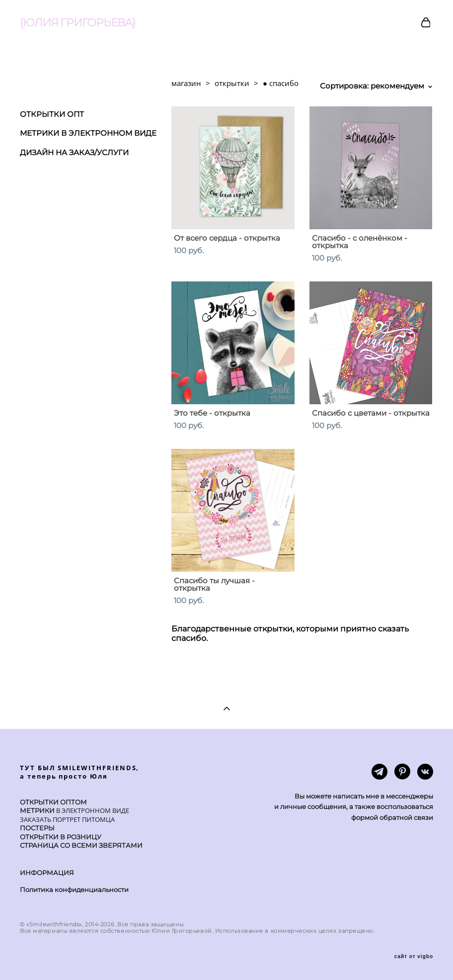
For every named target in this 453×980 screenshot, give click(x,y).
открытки (232, 83)
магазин (186, 83)
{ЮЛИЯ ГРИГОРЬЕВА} (77, 23)
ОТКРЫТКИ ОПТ (52, 114)
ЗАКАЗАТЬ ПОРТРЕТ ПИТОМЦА (67, 819)
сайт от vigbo (414, 957)
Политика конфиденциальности (74, 890)
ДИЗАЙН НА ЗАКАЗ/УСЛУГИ (74, 152)
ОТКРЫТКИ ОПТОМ (53, 802)
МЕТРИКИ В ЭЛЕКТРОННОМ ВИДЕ (88, 133)
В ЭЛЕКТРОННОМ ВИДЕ (92, 810)
